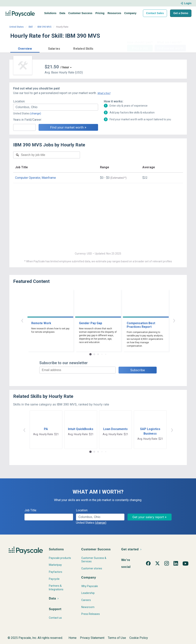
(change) (36, 113)
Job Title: (31, 510)
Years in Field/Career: (27, 120)
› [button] (174, 320)
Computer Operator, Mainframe (35, 178)
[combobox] (56, 107)
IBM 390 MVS (44, 27)
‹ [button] (22, 320)
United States (17, 27)
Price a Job (140, 48)
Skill (31, 27)
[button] (25, 48)
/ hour (65, 67)
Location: (19, 101)
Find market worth (170, 48)
